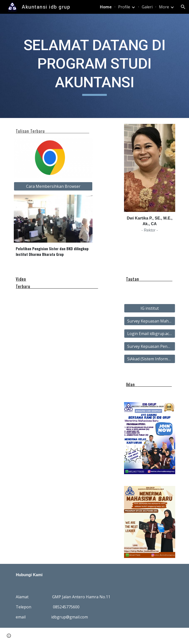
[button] (183, 7)
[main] (94, 66)
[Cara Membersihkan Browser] (53, 186)
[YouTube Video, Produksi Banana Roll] (32, 319)
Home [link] (106, 7)
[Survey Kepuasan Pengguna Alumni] (150, 346)
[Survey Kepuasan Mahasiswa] (150, 321)
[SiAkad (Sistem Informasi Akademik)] (150, 359)
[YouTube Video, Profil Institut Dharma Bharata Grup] (74, 352)
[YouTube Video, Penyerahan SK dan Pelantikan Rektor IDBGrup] (32, 353)
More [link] (164, 7)
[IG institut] (150, 308)
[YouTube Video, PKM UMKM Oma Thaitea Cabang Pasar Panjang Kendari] (74, 318)
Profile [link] (124, 7)
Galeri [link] (147, 7)
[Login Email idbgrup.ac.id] (150, 334)
